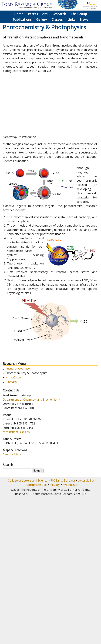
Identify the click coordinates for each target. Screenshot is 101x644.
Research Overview (18, 369)
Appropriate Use (36, 485)
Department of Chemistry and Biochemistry (31, 400)
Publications (22, 19)
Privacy (55, 485)
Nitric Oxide (13, 377)
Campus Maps (12, 454)
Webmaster (71, 485)
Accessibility (86, 480)
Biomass (11, 382)
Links (71, 19)
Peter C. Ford (38, 14)
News (84, 19)
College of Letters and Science (28, 480)
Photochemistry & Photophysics (26, 373)
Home (19, 14)
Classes (57, 19)
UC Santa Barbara (63, 480)
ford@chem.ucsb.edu (16, 432)
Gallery (42, 19)
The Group (79, 14)
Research (59, 14)
